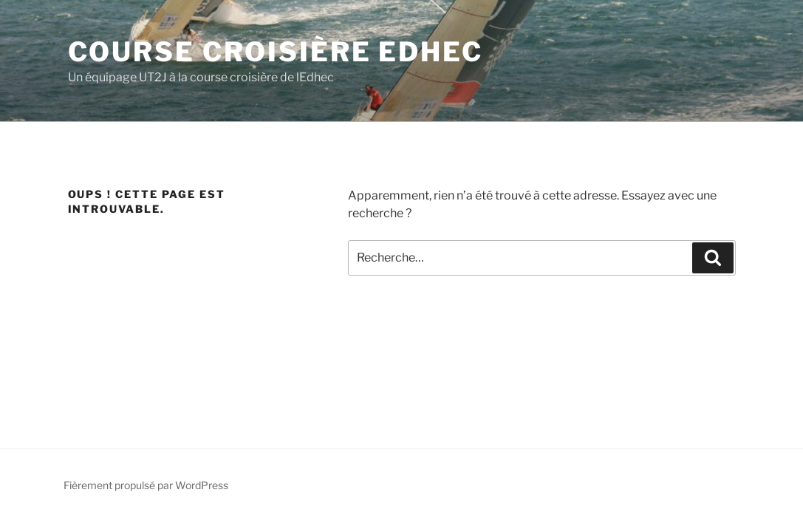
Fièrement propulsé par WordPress (146, 485)
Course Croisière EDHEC (276, 52)
